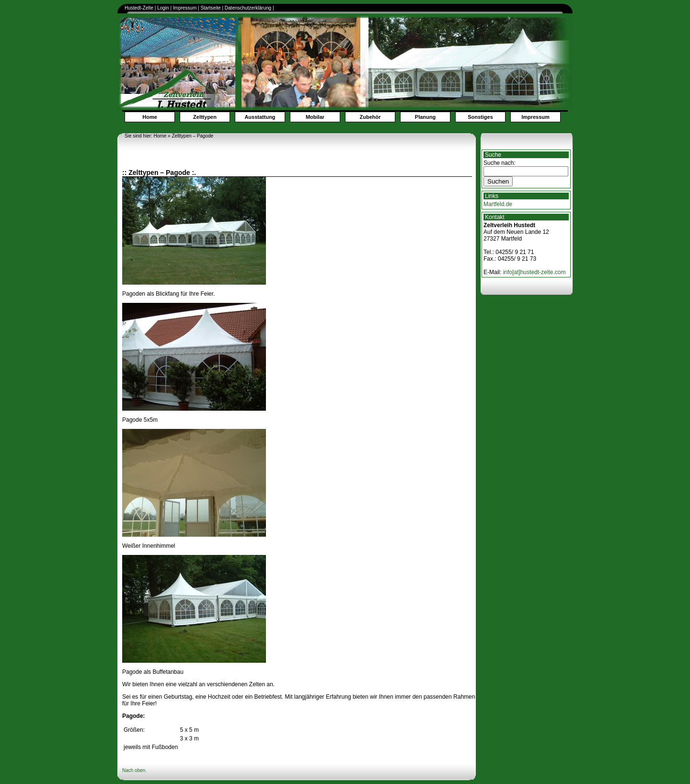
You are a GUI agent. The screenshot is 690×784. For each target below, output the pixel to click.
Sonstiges (480, 117)
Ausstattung (260, 117)
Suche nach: (500, 163)
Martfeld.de (498, 204)
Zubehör (370, 117)
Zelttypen (205, 117)
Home (150, 117)
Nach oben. (134, 770)
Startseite (210, 8)
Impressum (185, 8)
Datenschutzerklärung (249, 8)
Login (163, 8)
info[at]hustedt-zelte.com (535, 272)
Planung (425, 117)
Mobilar (315, 117)
